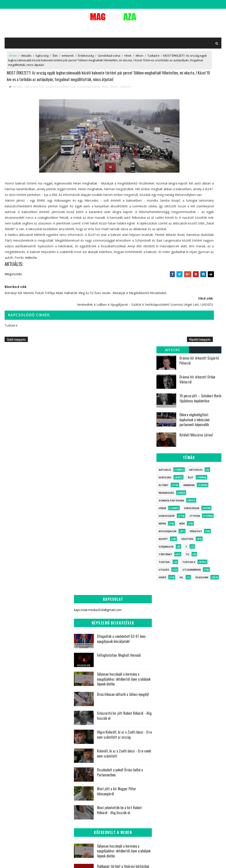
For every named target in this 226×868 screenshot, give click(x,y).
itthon (139, 58)
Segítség (187, 250)
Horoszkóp (167, 227)
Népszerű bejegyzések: (173, 61)
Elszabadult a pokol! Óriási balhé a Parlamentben (120, 609)
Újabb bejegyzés (16, 413)
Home (13, 58)
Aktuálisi (196, 181)
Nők (182, 234)
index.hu (49, 330)
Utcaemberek (192, 281)
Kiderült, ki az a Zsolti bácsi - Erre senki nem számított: (124, 590)
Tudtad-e (15, 62)
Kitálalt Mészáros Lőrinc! (196, 146)
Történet (165, 265)
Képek (162, 234)
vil (181, 288)
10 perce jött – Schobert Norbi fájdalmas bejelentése (200, 109)
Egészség (42, 58)
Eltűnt (164, 196)
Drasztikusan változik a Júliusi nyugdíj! (123, 531)
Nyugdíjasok (168, 242)
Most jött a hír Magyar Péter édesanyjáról (117, 628)
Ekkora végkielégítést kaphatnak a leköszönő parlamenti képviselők (195, 131)
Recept (163, 250)
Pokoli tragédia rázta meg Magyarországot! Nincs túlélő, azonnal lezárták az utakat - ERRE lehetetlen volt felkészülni (113, 729)
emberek (68, 58)
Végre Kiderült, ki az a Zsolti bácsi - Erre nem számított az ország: (124, 571)
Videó (162, 288)
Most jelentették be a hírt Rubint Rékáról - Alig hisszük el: (119, 647)
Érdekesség (86, 58)
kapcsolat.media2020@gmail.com (117, 860)
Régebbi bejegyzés (138, 413)
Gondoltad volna (109, 58)
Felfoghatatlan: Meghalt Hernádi (119, 492)
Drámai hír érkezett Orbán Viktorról (197, 90)
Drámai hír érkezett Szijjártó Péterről (199, 71)
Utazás (164, 281)
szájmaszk (166, 258)
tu (187, 265)
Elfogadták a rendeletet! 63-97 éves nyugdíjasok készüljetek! (121, 475)
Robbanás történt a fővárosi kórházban (123, 703)
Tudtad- (164, 273)
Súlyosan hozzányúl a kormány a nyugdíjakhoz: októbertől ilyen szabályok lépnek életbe (124, 515)
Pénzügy (196, 242)
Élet (55, 58)
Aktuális (26, 58)
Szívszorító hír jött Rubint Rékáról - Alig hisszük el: (124, 552)
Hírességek (192, 219)
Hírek (128, 58)
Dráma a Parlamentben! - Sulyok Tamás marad (124, 749)
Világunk (202, 288)
